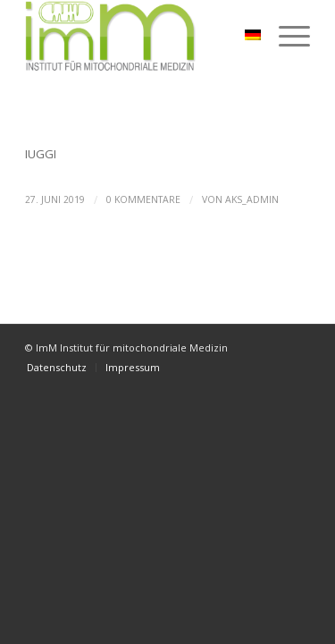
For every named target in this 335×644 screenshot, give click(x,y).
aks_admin (252, 199)
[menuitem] (57, 367)
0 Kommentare (143, 199)
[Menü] (285, 36)
